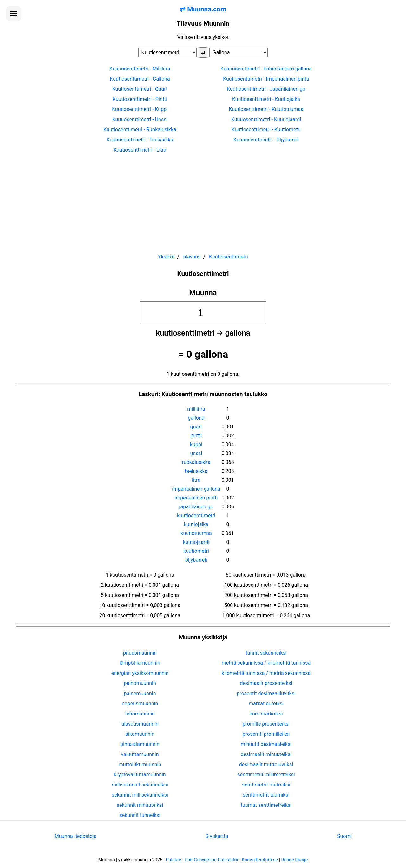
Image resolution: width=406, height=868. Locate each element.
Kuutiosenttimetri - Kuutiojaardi (266, 119)
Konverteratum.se (260, 860)
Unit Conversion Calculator (212, 860)
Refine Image (295, 860)
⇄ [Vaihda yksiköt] (203, 52)
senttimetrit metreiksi (266, 785)
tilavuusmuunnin (140, 724)
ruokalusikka (196, 462)
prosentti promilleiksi (266, 734)
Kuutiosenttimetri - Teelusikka (140, 140)
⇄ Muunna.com (203, 9)
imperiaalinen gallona (196, 489)
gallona (196, 418)
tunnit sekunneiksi (266, 653)
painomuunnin (140, 683)
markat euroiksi (266, 704)
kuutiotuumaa (196, 533)
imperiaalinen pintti (196, 498)
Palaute (174, 860)
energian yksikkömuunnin (140, 673)
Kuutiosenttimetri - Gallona (140, 79)
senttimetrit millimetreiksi (266, 775)
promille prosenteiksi (266, 724)
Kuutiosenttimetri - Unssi (140, 119)
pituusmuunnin (140, 653)
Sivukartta (217, 836)
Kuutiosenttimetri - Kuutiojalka (266, 99)
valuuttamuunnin (140, 754)
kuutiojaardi (196, 542)
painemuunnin (140, 693)
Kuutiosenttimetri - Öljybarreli (266, 140)
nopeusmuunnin (140, 704)
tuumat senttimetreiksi (266, 805)
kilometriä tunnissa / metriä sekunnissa (266, 673)
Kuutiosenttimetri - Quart (140, 89)
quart (196, 427)
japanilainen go (196, 507)
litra (196, 480)
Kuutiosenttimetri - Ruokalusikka (140, 130)
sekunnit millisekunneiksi (140, 795)
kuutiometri (196, 551)
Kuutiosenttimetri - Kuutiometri (266, 130)
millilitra (196, 409)
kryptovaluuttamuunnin (140, 775)
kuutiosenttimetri (196, 516)
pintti (196, 436)
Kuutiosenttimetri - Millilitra (140, 69)
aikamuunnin (140, 734)
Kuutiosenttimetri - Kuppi (140, 109)
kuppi (196, 444)
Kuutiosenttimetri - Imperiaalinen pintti (266, 79)
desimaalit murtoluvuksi (266, 764)
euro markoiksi (266, 714)
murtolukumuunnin (140, 764)
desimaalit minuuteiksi (266, 754)
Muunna (203, 293)
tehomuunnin (140, 714)
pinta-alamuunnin (140, 744)
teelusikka (196, 471)
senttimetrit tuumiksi (266, 795)
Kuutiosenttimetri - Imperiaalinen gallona (266, 69)
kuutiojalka (196, 524)
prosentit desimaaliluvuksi (266, 693)
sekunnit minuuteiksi (140, 805)
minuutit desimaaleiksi (266, 744)
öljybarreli (196, 560)
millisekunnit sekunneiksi (140, 785)
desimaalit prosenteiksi (266, 683)
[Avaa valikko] (14, 14)
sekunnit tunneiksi (140, 815)
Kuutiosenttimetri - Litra (140, 150)
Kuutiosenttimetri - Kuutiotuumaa (266, 109)
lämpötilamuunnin (140, 663)
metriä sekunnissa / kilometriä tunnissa (266, 663)
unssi (196, 453)
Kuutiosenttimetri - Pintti (140, 99)
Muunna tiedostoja (76, 836)
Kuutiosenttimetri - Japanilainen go (266, 89)
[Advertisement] (203, 200)
